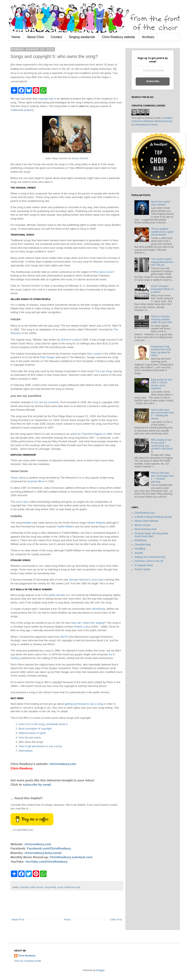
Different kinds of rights (32, 733)
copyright (24, 887)
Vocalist (139, 553)
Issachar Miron (36, 481)
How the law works (30, 737)
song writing (50, 887)
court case (22, 502)
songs (60, 887)
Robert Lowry (82, 627)
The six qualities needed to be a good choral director (162, 232)
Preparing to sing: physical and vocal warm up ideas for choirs (161, 351)
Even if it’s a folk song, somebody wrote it (43, 724)
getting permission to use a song (84, 704)
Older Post (116, 920)
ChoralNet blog (143, 545)
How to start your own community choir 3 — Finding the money (162, 414)
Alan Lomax (94, 354)
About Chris (36, 37)
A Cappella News (144, 565)
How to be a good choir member (161, 203)
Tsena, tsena (18, 478)
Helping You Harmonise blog (150, 557)
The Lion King (103, 371)
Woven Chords (142, 525)
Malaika (27, 523)
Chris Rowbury (27, 956)
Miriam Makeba (96, 523)
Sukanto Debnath (80, 158)
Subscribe (153, 81)
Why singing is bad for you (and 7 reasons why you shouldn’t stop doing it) (162, 446)
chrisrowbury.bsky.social (43, 853)
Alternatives (26, 751)
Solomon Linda (70, 340)
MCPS (64, 637)
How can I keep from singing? (88, 623)
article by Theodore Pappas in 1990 (91, 434)
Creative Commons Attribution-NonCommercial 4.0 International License (152, 121)
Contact (56, 37)
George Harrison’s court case (86, 580)
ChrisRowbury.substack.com (71, 857)
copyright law (46, 99)
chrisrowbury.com (63, 764)
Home (16, 37)
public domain (57, 595)
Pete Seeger (48, 357)
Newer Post (18, 920)
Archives (148, 37)
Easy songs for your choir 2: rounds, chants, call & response (162, 384)
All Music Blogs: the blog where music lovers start (151, 535)
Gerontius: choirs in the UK (149, 561)
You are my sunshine (46, 402)
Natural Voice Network (146, 521)
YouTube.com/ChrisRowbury (46, 862)
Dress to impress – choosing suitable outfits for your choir (162, 319)
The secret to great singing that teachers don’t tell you (162, 262)
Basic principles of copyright (35, 729)
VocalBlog (140, 549)
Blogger (100, 970)
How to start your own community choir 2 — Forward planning (162, 477)
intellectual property (22, 110)
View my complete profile (28, 961)
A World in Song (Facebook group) (153, 517)
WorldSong (99, 609)
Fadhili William (65, 526)
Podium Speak (142, 569)
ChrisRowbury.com (145, 513)
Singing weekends (82, 37)
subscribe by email (37, 785)
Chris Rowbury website (118, 37)
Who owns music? (104, 272)
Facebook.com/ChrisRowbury (49, 848)
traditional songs (72, 887)
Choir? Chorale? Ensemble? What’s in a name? (162, 289)
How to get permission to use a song (40, 746)
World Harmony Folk (145, 529)
